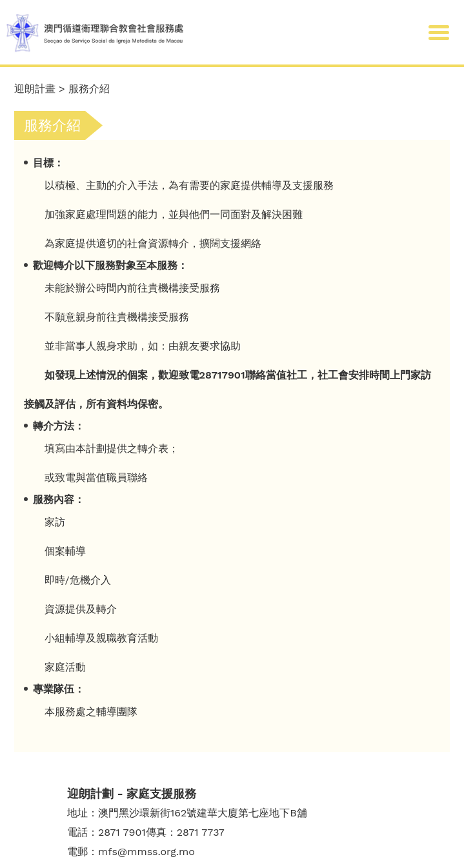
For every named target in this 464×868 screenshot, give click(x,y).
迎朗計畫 (35, 89)
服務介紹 (89, 89)
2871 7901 (122, 832)
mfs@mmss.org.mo (146, 852)
